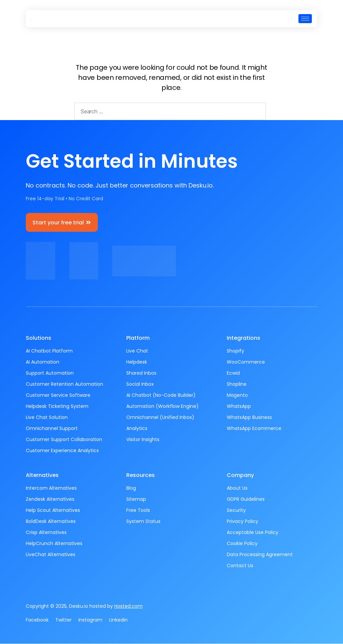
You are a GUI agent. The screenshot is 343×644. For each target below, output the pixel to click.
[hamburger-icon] (305, 19)
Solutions (39, 338)
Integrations (244, 338)
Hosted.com (128, 606)
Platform (138, 338)
